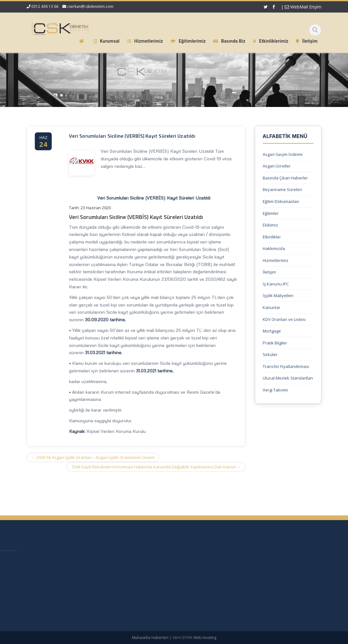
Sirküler (270, 354)
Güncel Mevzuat (197, 591)
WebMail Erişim (303, 7)
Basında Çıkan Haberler (285, 178)
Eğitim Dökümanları (281, 201)
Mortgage (272, 331)
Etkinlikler (272, 237)
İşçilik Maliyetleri (278, 295)
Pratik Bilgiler (275, 343)
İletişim (269, 272)
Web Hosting (205, 638)
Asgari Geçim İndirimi (283, 154)
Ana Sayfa (192, 560)
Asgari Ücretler (277, 166)
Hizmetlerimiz (276, 260)
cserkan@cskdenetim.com (90, 6)
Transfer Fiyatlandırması (286, 366)
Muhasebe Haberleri (150, 638)
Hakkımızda (274, 248)
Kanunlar (272, 307)
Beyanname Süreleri (282, 189)
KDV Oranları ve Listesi (284, 319)
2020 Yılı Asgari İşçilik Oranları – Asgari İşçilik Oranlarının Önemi (93, 457)
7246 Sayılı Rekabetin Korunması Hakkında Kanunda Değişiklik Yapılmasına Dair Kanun (156, 467)
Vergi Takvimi (275, 390)
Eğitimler (271, 213)
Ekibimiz (270, 225)
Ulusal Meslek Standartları (288, 378)
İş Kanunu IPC (276, 284)
